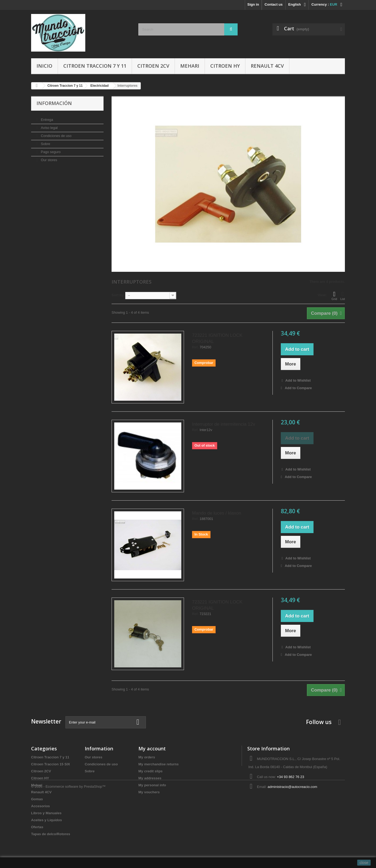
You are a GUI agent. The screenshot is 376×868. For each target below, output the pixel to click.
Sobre (45, 142)
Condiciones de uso (56, 134)
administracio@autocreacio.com (292, 787)
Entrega (47, 117)
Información (54, 103)
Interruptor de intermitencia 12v (224, 424)
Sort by (118, 295)
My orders (147, 757)
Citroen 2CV (153, 66)
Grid (334, 296)
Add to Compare (298, 388)
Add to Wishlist (298, 380)
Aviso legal (49, 126)
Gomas (37, 799)
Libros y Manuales (46, 813)
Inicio (44, 66)
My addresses (150, 778)
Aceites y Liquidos (47, 820)
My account (152, 748)
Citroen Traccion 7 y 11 (95, 66)
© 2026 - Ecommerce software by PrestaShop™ (68, 853)
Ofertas (37, 827)
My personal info (152, 785)
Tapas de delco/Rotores (51, 834)
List (343, 296)
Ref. (195, 347)
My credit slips (150, 771)
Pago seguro (50, 150)
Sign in (253, 4)
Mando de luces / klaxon (217, 513)
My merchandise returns (158, 764)
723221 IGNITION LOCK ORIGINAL (217, 338)
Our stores (49, 158)
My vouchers (149, 792)
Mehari (190, 66)
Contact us (274, 4)
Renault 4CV (267, 66)
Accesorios (40, 806)
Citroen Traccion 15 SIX (51, 764)
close (364, 863)
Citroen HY (225, 66)
